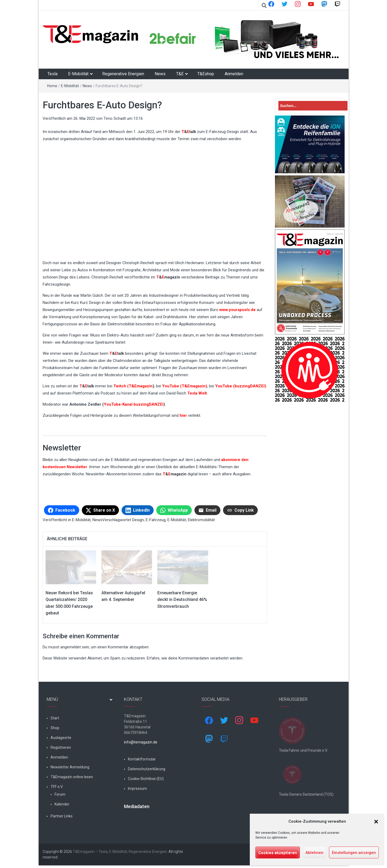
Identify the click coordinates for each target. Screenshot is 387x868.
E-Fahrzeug (156, 520)
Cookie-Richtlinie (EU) (146, 779)
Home (52, 86)
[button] (376, 822)
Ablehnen (314, 853)
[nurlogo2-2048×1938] (310, 369)
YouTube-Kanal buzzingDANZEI (134, 404)
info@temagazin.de (141, 742)
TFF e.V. (57, 787)
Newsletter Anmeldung (70, 767)
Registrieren (61, 747)
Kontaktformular (142, 759)
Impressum (137, 789)
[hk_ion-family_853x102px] (310, 144)
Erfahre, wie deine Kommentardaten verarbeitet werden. (195, 658)
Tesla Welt (197, 393)
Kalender (62, 804)
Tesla (52, 74)
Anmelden (234, 74)
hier (184, 415)
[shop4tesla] (243, 38)
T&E (180, 74)
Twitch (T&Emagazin (133, 386)
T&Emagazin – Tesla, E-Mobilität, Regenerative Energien (120, 854)
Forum (60, 794)
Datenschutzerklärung (147, 769)
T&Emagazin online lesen (72, 777)
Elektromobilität (201, 520)
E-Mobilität (78, 74)
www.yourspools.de (237, 310)
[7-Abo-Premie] (310, 201)
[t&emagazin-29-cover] (310, 282)
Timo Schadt (115, 118)
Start (55, 718)
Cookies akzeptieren (278, 853)
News (160, 74)
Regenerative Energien (123, 74)
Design (138, 520)
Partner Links (62, 816)
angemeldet (71, 647)
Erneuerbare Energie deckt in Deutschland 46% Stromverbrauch (182, 600)
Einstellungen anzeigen (354, 853)
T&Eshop (206, 74)
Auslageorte (61, 738)
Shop (55, 728)
